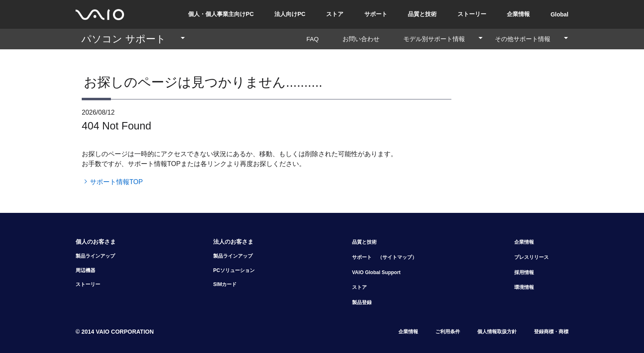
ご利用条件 (448, 332)
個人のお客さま (96, 242)
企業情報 (518, 14)
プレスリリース (531, 257)
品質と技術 (422, 14)
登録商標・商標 (551, 332)
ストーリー (472, 14)
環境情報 (524, 287)
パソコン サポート (133, 39)
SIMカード (225, 284)
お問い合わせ (364, 39)
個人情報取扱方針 (497, 332)
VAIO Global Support (376, 272)
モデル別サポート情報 (443, 39)
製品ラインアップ (95, 256)
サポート (376, 14)
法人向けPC (290, 14)
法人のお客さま (233, 242)
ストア (335, 14)
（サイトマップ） (397, 257)
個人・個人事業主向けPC (221, 14)
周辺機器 (85, 270)
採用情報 (524, 272)
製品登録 (362, 302)
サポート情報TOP (116, 182)
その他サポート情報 (532, 39)
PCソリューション (234, 270)
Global (559, 14)
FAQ (316, 39)
